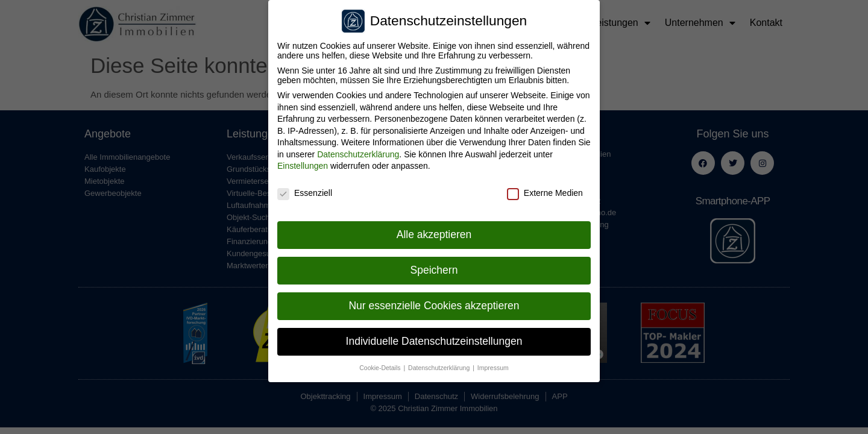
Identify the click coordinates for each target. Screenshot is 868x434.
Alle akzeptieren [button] (434, 230)
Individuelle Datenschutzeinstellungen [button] (434, 337)
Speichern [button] (434, 266)
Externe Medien (545, 189)
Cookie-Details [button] (381, 363)
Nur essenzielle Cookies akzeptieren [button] (434, 301)
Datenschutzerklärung (358, 150)
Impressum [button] (493, 363)
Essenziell (305, 189)
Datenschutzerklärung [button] (440, 363)
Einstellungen (303, 162)
